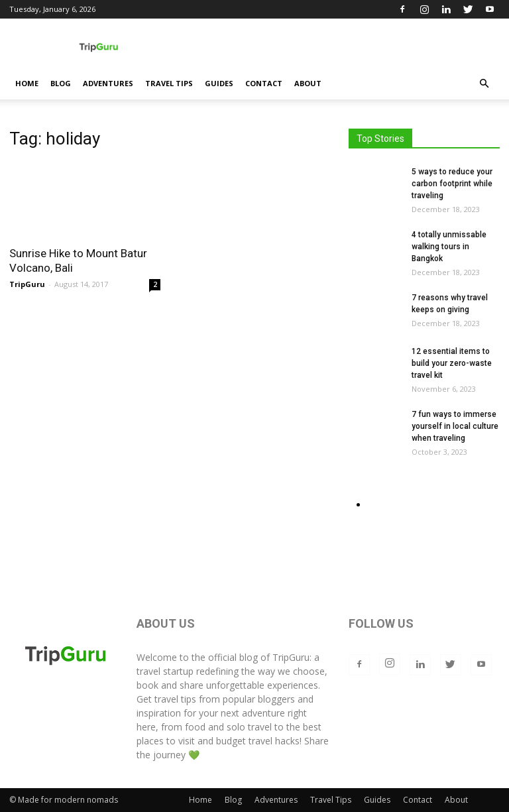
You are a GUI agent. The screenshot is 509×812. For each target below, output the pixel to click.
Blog (61, 83)
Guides (219, 83)
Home (27, 83)
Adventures (108, 83)
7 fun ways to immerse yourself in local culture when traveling (455, 426)
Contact (264, 83)
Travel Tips (169, 83)
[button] (484, 84)
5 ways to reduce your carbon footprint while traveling (452, 184)
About (308, 83)
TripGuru (27, 284)
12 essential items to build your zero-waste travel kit (452, 363)
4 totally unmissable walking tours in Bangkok (449, 247)
